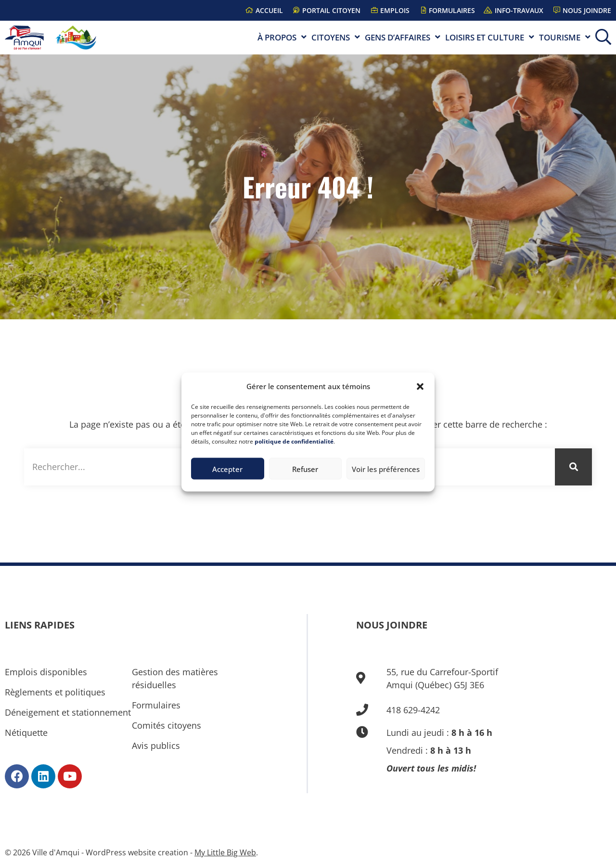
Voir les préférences (386, 469)
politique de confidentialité (294, 441)
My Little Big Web (225, 852)
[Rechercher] (573, 467)
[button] (420, 386)
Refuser (305, 469)
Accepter (227, 469)
